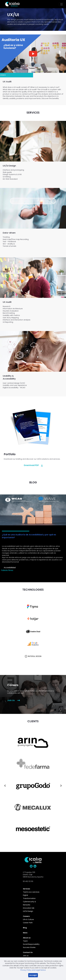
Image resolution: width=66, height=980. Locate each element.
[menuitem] (32, 889)
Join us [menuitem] (26, 956)
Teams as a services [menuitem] (31, 892)
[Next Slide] (61, 784)
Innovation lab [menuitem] (29, 908)
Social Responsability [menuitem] (31, 944)
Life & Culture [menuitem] (28, 919)
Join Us (11, 700)
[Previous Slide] (5, 784)
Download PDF (31, 465)
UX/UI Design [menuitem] (28, 911)
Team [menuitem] (25, 941)
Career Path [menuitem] (28, 923)
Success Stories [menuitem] (29, 947)
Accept (33, 975)
